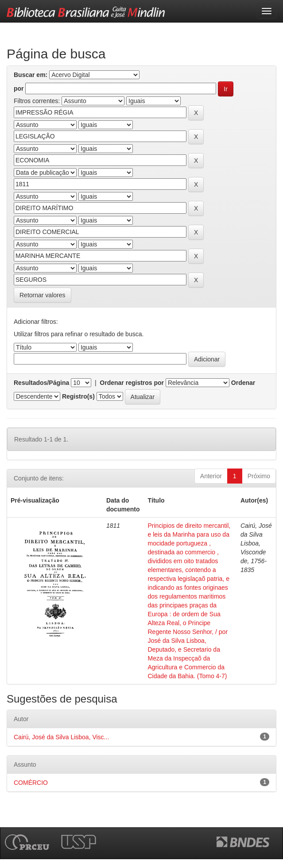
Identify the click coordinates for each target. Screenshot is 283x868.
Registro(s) (78, 396)
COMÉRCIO (31, 783)
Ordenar (243, 383)
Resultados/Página (41, 383)
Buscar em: (31, 75)
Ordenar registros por (132, 383)
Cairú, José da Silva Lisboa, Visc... (61, 737)
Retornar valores (43, 295)
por (19, 88)
